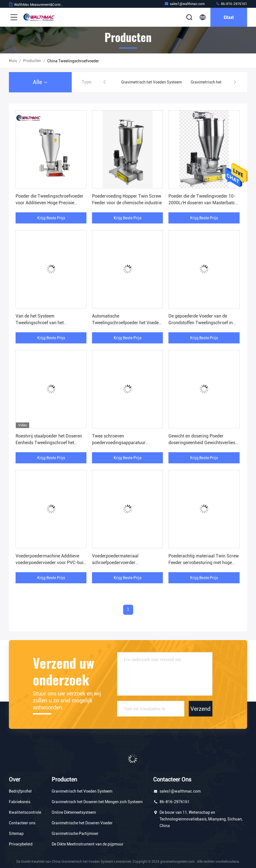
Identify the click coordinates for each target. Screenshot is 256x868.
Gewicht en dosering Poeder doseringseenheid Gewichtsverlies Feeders (202, 443)
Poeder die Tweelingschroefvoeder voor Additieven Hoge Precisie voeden (49, 203)
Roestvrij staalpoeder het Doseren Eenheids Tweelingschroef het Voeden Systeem (49, 443)
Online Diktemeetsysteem (74, 812)
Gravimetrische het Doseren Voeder (82, 823)
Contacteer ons (22, 823)
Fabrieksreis (20, 802)
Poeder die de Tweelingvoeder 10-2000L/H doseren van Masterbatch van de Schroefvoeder (203, 203)
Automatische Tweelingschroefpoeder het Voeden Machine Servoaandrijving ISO (127, 323)
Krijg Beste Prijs (51, 218)
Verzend (200, 709)
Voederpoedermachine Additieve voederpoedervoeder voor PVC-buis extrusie (51, 563)
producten (32, 61)
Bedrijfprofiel (20, 791)
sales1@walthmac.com (184, 4)
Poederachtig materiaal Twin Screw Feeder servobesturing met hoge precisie (204, 563)
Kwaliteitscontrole (25, 812)
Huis (13, 61)
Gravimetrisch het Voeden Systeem (151, 82)
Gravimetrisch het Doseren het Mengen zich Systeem (97, 802)
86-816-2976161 (231, 4)
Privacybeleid (21, 844)
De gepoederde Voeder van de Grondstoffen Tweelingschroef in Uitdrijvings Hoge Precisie (201, 323)
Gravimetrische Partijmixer (75, 833)
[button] (105, 82)
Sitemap (16, 833)
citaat (229, 17)
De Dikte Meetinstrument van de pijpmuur (88, 844)
